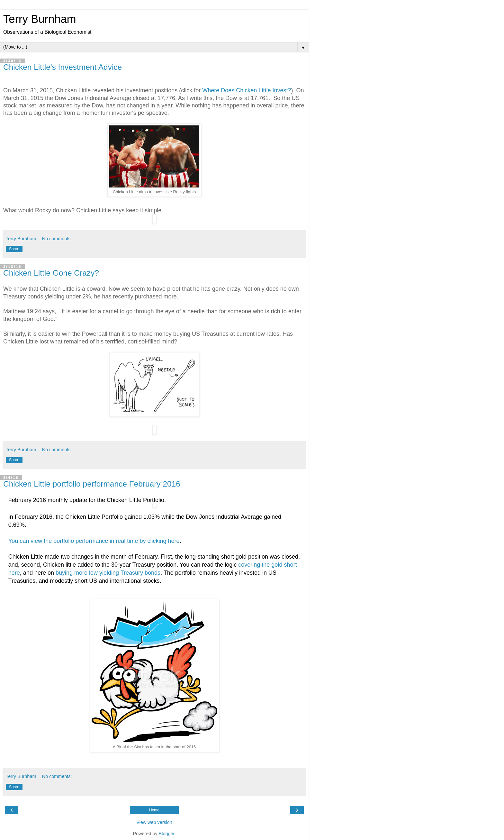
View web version (154, 822)
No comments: (57, 239)
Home (154, 810)
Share (14, 249)
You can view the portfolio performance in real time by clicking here (94, 541)
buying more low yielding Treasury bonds (108, 573)
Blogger (167, 834)
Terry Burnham (40, 19)
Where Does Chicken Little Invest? (247, 90)
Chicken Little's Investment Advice (63, 67)
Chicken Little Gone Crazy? (51, 273)
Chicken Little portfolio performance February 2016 (92, 484)
